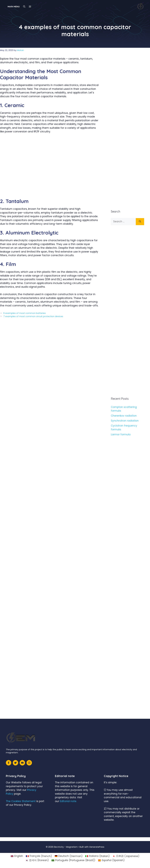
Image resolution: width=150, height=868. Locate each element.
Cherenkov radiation (124, 416)
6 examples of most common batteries (25, 313)
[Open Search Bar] (24, 7)
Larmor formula (121, 434)
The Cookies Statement (21, 801)
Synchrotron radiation (125, 421)
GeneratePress (97, 847)
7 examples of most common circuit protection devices (33, 316)
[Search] (140, 222)
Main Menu (14, 7)
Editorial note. (68, 801)
